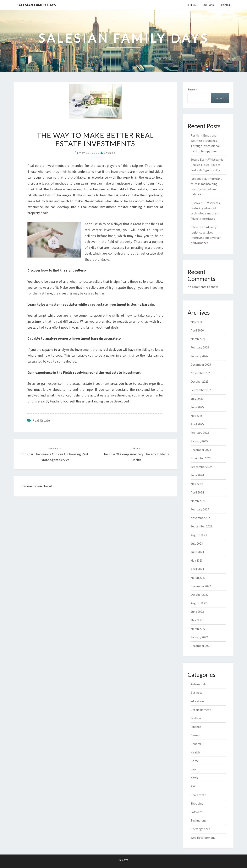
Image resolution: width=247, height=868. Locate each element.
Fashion (196, 718)
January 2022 (199, 637)
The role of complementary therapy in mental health (136, 454)
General (192, 5)
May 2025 (197, 416)
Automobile (199, 684)
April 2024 (197, 492)
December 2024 (201, 450)
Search (192, 89)
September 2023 (201, 526)
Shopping (197, 803)
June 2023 (197, 552)
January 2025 (199, 441)
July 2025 (197, 399)
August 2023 (199, 535)
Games (195, 735)
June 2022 (197, 612)
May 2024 (197, 484)
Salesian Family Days (36, 5)
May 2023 (197, 560)
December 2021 (201, 646)
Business (196, 693)
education (197, 701)
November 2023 (201, 518)
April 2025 (197, 424)
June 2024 (197, 475)
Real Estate (41, 420)
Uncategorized (200, 829)
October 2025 (200, 381)
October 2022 (200, 595)
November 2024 (201, 458)
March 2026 (198, 339)
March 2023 (198, 578)
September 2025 (201, 390)
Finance (226, 5)
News (194, 778)
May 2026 (197, 322)
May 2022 (197, 620)
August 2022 (199, 603)
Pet (193, 786)
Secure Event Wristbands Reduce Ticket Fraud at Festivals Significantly (207, 165)
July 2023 (197, 543)
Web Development (203, 838)
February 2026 (200, 347)
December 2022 (201, 586)
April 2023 (197, 569)
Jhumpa (110, 153)
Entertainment (201, 710)
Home (195, 761)
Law (193, 769)
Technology (198, 820)
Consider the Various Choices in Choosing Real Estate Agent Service (54, 454)
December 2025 (201, 364)
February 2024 (200, 509)
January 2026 (199, 356)
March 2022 (198, 629)
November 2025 (201, 373)
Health (195, 752)
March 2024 (198, 501)
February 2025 (200, 433)
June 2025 (197, 407)
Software (209, 5)
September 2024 (201, 467)
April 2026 (197, 330)
